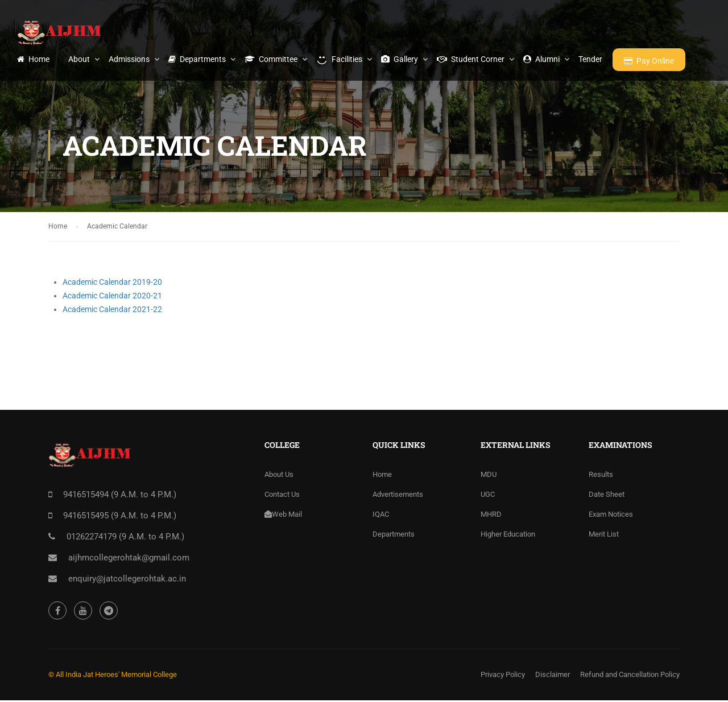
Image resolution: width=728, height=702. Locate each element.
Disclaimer (553, 676)
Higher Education (508, 536)
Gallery (400, 59)
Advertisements (398, 496)
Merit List (604, 536)
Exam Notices (611, 516)
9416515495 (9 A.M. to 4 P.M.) (120, 517)
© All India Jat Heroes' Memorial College (113, 676)
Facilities (339, 59)
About (79, 59)
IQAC (381, 516)
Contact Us (282, 496)
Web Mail (283, 516)
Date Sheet (607, 496)
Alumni (541, 59)
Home (33, 59)
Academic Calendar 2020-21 (112, 297)
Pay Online (649, 61)
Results (601, 476)
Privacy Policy (503, 676)
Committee (271, 59)
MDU (489, 476)
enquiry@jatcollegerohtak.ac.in (127, 580)
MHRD (491, 516)
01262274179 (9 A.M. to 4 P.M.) (125, 538)
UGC (488, 496)
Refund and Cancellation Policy (630, 676)
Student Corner (471, 59)
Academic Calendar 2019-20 (112, 284)
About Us (279, 476)
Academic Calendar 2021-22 (112, 311)
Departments (197, 59)
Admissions (129, 59)
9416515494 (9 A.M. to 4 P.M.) (120, 496)
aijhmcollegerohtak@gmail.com (129, 559)
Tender (590, 59)
